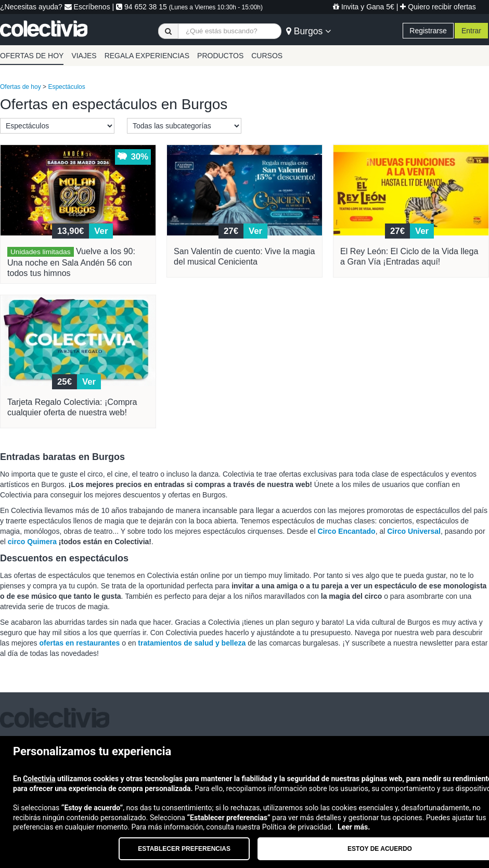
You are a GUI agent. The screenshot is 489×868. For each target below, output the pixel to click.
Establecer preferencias (184, 849)
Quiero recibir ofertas (438, 7)
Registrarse (428, 31)
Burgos (308, 31)
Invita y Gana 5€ (364, 7)
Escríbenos (87, 7)
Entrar (471, 31)
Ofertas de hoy (21, 87)
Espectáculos (66, 87)
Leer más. (354, 827)
